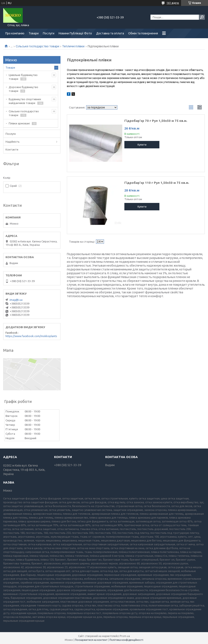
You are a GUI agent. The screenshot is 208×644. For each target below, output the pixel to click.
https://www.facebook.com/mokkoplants (31, 336)
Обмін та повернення (143, 33)
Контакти (12, 149)
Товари (34, 33)
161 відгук (173, 3)
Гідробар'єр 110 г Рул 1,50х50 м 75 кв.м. (157, 183)
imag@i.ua (16, 300)
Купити (142, 145)
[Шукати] (202, 17)
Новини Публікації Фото (75, 33)
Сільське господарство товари (37, 46)
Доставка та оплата (110, 33)
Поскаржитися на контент (91, 640)
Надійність (13, 142)
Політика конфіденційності (126, 640)
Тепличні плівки (73, 46)
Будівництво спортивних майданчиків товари (25, 101)
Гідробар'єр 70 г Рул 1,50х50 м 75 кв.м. (156, 121)
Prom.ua (125, 636)
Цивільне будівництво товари (23, 77)
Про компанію (15, 33)
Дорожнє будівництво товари (23, 89)
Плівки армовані (19, 123)
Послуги (49, 33)
